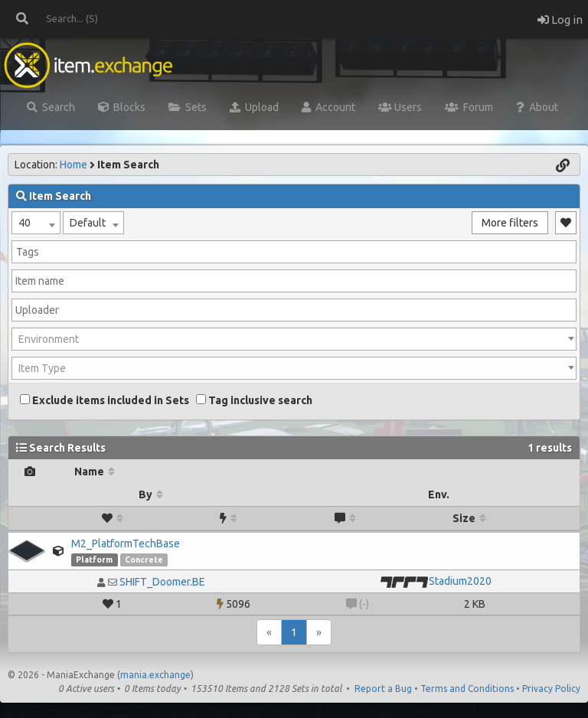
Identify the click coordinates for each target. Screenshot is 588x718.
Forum (469, 107)
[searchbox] (294, 252)
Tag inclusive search (254, 400)
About (537, 107)
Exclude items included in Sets (105, 400)
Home (73, 165)
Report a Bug (383, 689)
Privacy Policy (551, 689)
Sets (188, 107)
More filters (510, 223)
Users (400, 107)
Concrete (144, 560)
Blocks (122, 107)
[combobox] (36, 223)
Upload (254, 107)
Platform (94, 560)
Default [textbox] (88, 223)
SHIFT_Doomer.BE (162, 582)
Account (328, 107)
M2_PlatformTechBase (126, 543)
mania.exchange (155, 675)
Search (51, 107)
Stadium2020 (460, 581)
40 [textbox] (24, 223)
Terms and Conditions (467, 689)
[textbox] (294, 339)
